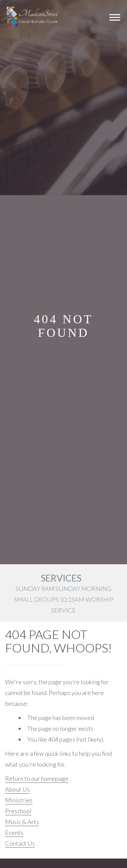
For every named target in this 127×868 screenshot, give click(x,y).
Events (14, 833)
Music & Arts (22, 822)
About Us (17, 789)
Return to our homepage (37, 778)
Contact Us (20, 843)
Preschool (18, 811)
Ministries (19, 800)
